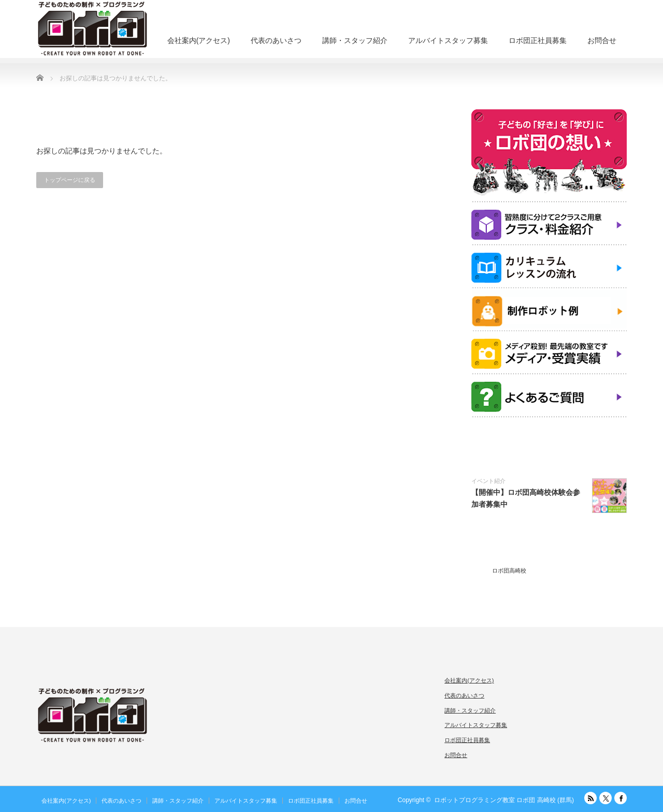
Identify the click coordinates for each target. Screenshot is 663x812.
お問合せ (602, 40)
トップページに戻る (70, 180)
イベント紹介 (488, 481)
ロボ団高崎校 (509, 571)
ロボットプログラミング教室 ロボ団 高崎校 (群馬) (504, 800)
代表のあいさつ (276, 40)
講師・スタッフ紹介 (355, 40)
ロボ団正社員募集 (538, 40)
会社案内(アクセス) (199, 40)
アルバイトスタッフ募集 (448, 40)
